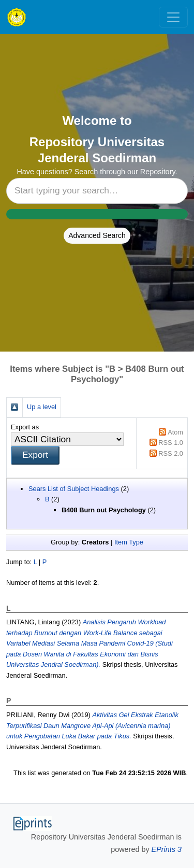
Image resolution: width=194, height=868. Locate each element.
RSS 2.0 (171, 453)
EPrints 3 (167, 849)
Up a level (42, 407)
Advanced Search (97, 235)
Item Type (129, 542)
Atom (175, 432)
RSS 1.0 (171, 443)
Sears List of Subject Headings (74, 489)
